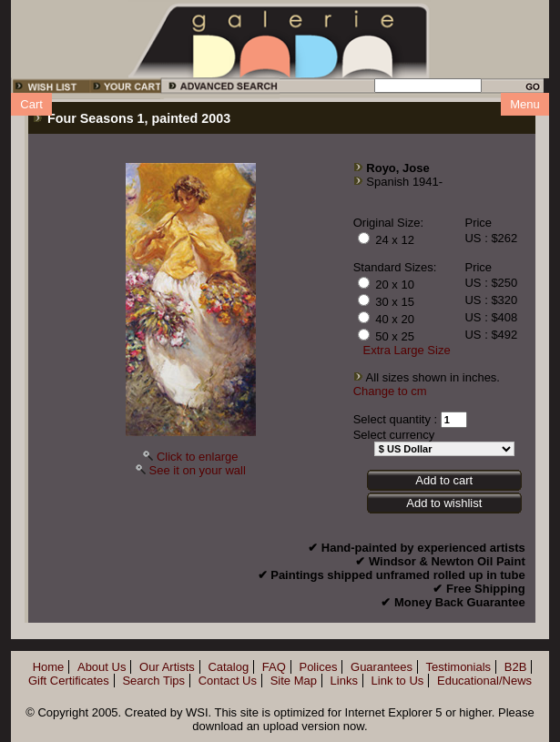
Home (49, 667)
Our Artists (167, 667)
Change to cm (390, 391)
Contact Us (228, 681)
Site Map (294, 681)
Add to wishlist (444, 503)
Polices (318, 667)
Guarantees (382, 667)
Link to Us (398, 681)
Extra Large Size (407, 350)
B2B (516, 667)
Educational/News (484, 681)
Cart (31, 104)
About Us (102, 667)
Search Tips (153, 681)
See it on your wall (198, 470)
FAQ (274, 667)
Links (344, 681)
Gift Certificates (69, 681)
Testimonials (459, 667)
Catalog (228, 667)
